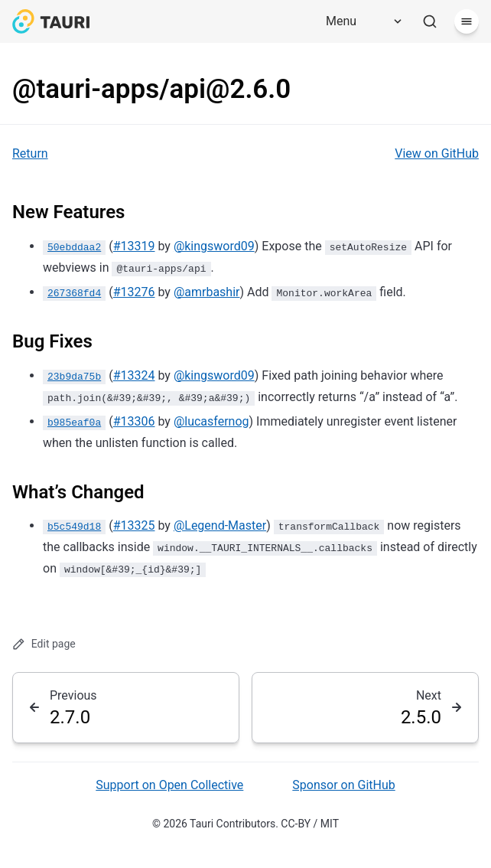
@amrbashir (207, 292)
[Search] (430, 21)
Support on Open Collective (169, 785)
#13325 (134, 525)
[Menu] (359, 21)
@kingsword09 (214, 246)
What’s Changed (78, 492)
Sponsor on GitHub (343, 785)
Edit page (44, 644)
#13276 (134, 292)
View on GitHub (437, 153)
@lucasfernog (211, 421)
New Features (68, 212)
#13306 (134, 421)
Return (30, 153)
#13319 (134, 246)
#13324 (134, 375)
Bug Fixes (52, 341)
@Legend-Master (220, 525)
